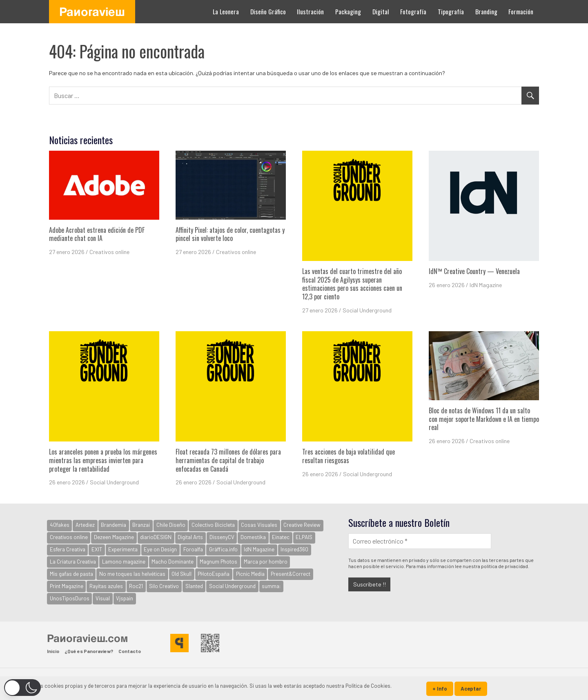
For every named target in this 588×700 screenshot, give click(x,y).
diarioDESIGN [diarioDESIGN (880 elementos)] (156, 537)
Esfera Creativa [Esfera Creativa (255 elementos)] (68, 549)
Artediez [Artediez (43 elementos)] (85, 525)
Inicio (53, 651)
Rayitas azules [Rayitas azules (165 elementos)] (106, 586)
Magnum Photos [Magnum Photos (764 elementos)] (218, 562)
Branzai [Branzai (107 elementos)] (141, 525)
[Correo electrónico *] (420, 541)
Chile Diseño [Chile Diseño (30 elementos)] (171, 525)
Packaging (348, 11)
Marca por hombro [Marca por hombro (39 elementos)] (266, 562)
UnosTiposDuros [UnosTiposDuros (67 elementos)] (70, 598)
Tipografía (451, 11)
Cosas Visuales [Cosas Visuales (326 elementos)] (259, 525)
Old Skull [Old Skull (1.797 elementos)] (182, 574)
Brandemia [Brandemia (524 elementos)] (114, 525)
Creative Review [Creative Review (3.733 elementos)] (302, 525)
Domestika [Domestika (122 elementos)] (253, 537)
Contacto (130, 651)
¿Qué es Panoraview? (89, 651)
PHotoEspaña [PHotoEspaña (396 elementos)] (214, 574)
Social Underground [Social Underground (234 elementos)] (232, 586)
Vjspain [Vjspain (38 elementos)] (125, 598)
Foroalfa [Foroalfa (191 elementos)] (193, 549)
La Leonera (226, 11)
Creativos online (109, 252)
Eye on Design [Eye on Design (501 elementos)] (160, 549)
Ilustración (310, 11)
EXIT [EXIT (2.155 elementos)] (97, 549)
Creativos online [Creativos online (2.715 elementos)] (69, 537)
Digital (381, 11)
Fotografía (413, 11)
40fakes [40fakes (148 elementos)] (60, 525)
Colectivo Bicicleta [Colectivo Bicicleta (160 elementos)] (213, 525)
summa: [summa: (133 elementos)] (271, 586)
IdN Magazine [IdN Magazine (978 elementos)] (259, 549)
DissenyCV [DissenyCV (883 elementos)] (222, 537)
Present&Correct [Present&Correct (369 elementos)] (291, 574)
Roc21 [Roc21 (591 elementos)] (136, 586)
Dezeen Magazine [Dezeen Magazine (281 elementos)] (114, 537)
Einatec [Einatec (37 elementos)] (281, 537)
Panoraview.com (87, 638)
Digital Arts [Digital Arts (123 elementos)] (190, 537)
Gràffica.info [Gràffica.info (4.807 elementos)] (223, 549)
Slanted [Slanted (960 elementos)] (194, 586)
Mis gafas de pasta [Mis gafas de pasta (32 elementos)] (71, 574)
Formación (521, 11)
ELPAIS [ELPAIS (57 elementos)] (304, 537)
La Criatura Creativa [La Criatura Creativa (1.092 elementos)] (73, 562)
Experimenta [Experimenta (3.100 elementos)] (123, 549)
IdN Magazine (486, 285)
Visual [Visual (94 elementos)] (103, 598)
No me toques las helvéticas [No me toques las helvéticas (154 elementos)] (132, 574)
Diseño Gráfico (268, 11)
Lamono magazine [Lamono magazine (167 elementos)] (124, 562)
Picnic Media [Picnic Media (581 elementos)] (250, 574)
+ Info (440, 689)
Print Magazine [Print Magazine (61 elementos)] (67, 586)
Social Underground (367, 310)
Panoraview (92, 11)
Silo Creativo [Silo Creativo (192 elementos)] (164, 586)
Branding (486, 11)
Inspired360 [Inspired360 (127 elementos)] (294, 549)
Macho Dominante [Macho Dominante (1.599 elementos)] (173, 562)
